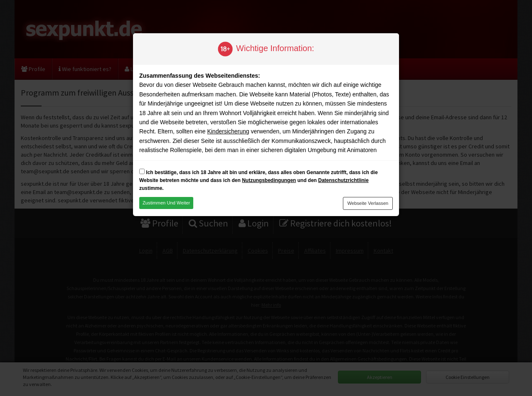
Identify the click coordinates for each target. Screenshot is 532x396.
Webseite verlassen (368, 203)
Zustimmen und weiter (166, 203)
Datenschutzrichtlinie (343, 180)
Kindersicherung (228, 131)
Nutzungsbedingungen (269, 180)
